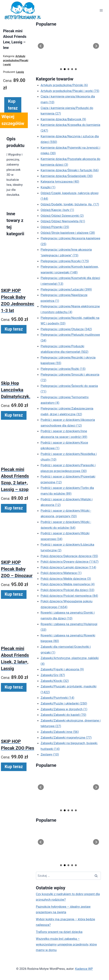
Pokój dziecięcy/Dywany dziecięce (70, 562)
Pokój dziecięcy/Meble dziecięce (66, 579)
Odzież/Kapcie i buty (57, 210)
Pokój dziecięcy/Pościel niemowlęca (69, 596)
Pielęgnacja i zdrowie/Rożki (63, 369)
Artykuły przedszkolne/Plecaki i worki (70, 91)
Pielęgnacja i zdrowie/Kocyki (65, 261)
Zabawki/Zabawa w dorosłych (64, 709)
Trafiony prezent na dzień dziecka (59, 932)
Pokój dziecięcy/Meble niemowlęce (68, 584)
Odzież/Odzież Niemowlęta (63, 221)
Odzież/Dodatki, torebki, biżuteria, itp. (70, 204)
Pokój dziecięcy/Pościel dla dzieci (67, 590)
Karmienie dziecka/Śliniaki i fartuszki (70, 170)
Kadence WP (84, 969)
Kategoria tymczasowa (60, 182)
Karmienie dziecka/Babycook (63, 119)
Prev (41, 46)
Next (96, 46)
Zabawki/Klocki (55, 681)
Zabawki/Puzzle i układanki (64, 703)
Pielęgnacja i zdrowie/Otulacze (66, 329)
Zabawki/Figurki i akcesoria (62, 669)
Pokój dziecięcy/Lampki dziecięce (68, 567)
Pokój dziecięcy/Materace (61, 573)
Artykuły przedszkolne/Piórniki (64, 85)
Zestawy (50, 754)
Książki (48, 187)
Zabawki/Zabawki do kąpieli (63, 715)
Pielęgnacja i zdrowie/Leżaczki (66, 289)
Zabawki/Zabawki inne (60, 732)
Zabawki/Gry (53, 675)
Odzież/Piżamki (55, 227)
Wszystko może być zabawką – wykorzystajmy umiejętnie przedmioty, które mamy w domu (66, 944)
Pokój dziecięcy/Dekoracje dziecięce (69, 556)
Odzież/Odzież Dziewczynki (62, 216)
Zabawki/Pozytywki (57, 698)
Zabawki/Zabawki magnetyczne (66, 738)
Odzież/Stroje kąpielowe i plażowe (68, 233)
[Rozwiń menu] (101, 10)
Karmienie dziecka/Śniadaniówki (67, 176)
